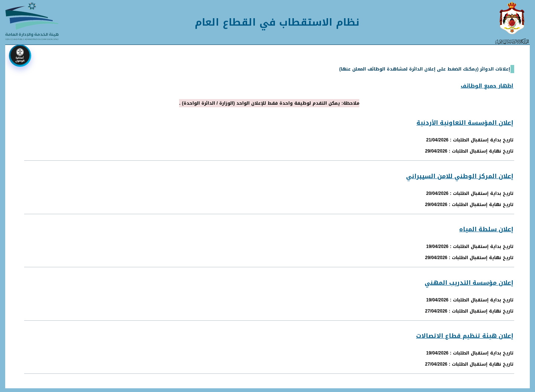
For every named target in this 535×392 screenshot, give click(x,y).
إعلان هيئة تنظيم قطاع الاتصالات (465, 336)
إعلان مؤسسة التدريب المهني (469, 283)
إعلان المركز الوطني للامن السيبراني (460, 176)
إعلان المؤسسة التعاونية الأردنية (465, 123)
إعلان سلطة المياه (486, 229)
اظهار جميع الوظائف (487, 86)
